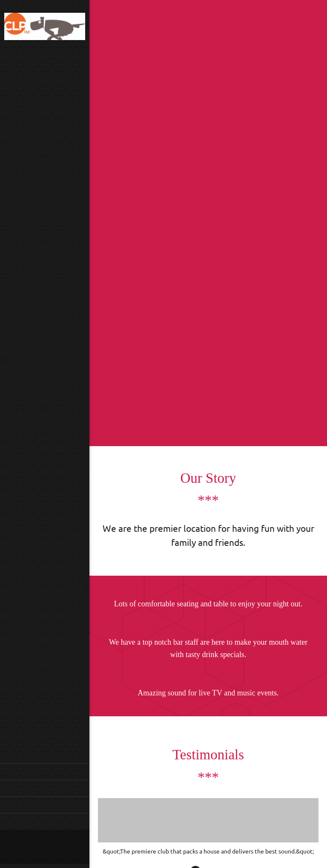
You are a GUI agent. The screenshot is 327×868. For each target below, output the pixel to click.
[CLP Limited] (45, 27)
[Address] (40, 847)
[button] (208, 827)
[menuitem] (45, 771)
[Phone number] (15, 847)
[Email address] (28, 847)
